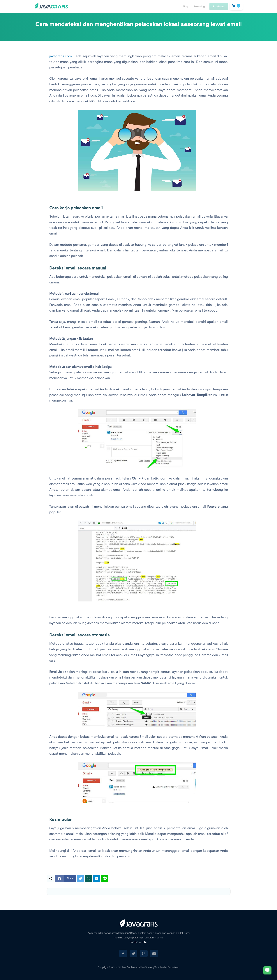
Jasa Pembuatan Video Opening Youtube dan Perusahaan (150, 967)
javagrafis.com (61, 56)
